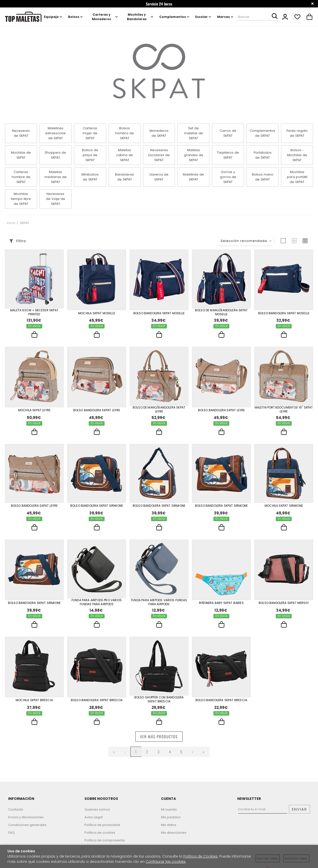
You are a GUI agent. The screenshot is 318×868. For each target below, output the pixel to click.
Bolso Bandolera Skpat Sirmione (97, 508)
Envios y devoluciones (26, 822)
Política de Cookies (200, 856)
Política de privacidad (102, 830)
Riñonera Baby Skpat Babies (221, 606)
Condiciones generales (27, 830)
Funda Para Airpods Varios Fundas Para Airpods (159, 606)
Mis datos (169, 830)
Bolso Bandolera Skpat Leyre (97, 411)
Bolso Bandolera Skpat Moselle (159, 313)
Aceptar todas (268, 858)
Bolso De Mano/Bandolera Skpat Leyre (159, 410)
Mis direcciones (174, 838)
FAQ (11, 838)
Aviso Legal (94, 822)
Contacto (16, 814)
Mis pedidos (171, 822)
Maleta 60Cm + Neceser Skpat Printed (34, 312)
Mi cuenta (169, 814)
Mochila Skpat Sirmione (284, 508)
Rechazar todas (296, 858)
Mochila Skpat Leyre (34, 411)
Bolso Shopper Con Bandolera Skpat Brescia (159, 704)
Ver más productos (159, 741)
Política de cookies (100, 838)
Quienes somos (97, 814)
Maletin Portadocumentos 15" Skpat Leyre (284, 410)
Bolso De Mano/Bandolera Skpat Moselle (221, 312)
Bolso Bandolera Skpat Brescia (97, 704)
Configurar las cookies (166, 862)
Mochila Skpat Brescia (34, 704)
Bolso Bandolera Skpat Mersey (284, 606)
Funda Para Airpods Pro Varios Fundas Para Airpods (97, 606)
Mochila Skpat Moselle (97, 313)
